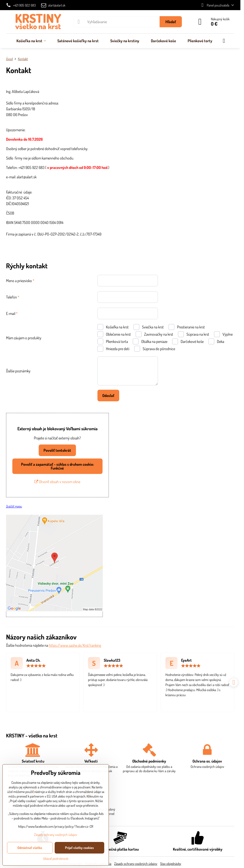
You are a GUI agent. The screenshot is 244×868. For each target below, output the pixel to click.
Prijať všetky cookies (79, 848)
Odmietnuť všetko (30, 848)
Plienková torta (113, 341)
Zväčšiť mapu (14, 506)
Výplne (223, 334)
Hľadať (171, 22)
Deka (216, 341)
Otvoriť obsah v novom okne (57, 482)
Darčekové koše (188, 341)
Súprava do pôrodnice (155, 349)
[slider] (36, 666)
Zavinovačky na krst (154, 334)
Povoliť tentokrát (57, 450)
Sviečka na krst (149, 327)
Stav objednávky (171, 864)
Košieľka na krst (113, 327)
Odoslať (108, 396)
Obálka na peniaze (150, 341)
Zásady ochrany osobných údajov (136, 864)
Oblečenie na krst (114, 334)
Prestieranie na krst (187, 327)
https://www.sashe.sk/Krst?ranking (75, 645)
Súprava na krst (194, 334)
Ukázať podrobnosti (56, 858)
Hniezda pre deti (113, 349)
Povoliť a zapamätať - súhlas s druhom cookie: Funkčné (57, 466)
